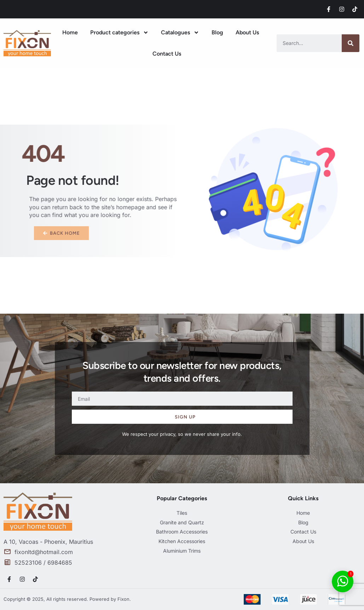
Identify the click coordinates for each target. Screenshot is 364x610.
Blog (217, 32)
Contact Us (167, 54)
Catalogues (180, 33)
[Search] (351, 43)
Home (70, 32)
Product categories (119, 33)
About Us (247, 32)
